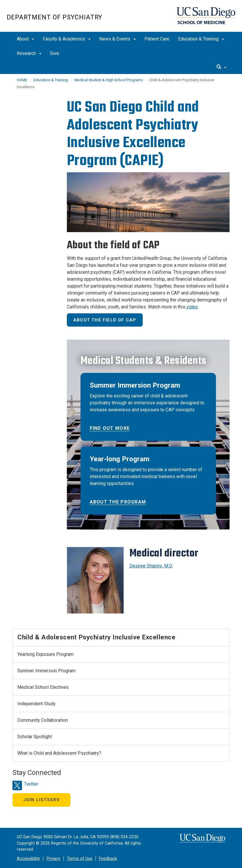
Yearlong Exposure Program (45, 654)
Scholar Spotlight (35, 737)
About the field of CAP (105, 320)
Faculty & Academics (67, 39)
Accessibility (28, 859)
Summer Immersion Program (46, 671)
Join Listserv (42, 800)
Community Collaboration (43, 720)
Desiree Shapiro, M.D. (151, 566)
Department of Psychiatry (54, 17)
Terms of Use (80, 859)
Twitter (31, 784)
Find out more (110, 428)
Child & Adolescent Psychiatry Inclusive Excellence (96, 637)
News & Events (118, 39)
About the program (118, 502)
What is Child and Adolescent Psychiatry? (59, 753)
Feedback (108, 859)
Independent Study (36, 704)
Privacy (53, 859)
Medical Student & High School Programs (109, 80)
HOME (22, 80)
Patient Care (157, 39)
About (25, 39)
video (191, 307)
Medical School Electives (43, 687)
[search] (221, 67)
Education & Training (201, 39)
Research (29, 53)
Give (55, 53)
